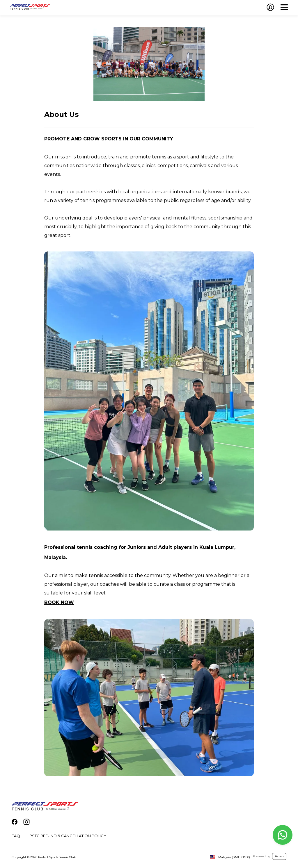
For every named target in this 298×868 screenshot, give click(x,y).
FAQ (16, 836)
